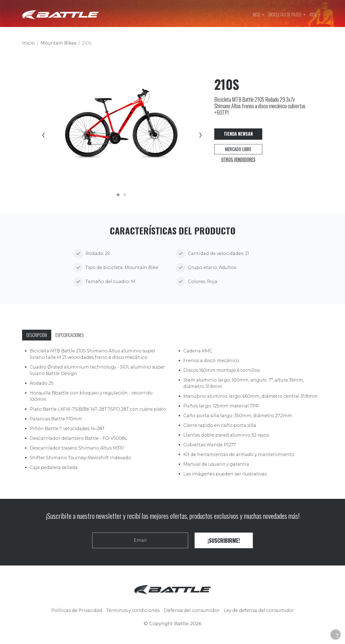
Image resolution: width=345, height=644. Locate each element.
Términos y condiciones (133, 610)
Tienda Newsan (238, 134)
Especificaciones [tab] (70, 335)
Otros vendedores (238, 159)
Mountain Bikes (58, 43)
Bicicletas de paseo (285, 15)
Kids (314, 15)
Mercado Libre (238, 149)
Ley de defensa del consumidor (259, 610)
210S (87, 43)
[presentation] (43, 135)
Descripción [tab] (37, 335)
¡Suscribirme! (224, 540)
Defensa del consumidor (192, 610)
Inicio (28, 43)
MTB (257, 15)
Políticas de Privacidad (77, 610)
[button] (118, 195)
